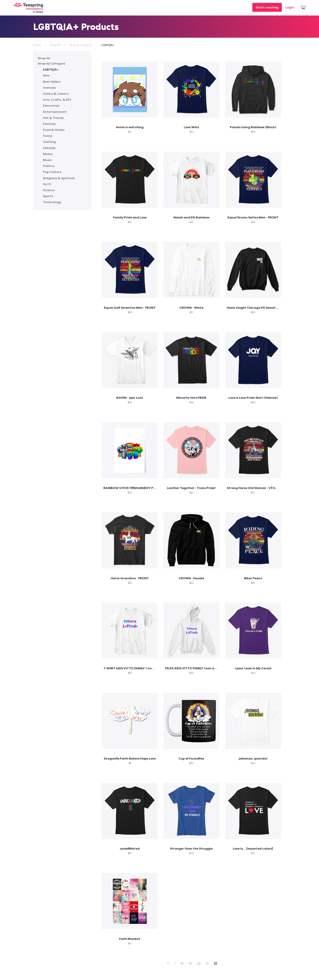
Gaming (49, 142)
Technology (52, 202)
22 (215, 963)
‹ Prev (175, 962)
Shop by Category (81, 45)
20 (199, 963)
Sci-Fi (47, 184)
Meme (48, 154)
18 (182, 963)
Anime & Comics (56, 94)
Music (48, 160)
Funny (48, 136)
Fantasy (49, 124)
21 (207, 963)
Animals (49, 88)
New (46, 75)
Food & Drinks (54, 130)
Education (51, 106)
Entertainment (55, 112)
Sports (48, 196)
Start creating (267, 7)
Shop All (55, 45)
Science (49, 190)
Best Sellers (52, 82)
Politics (49, 166)
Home (37, 45)
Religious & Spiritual (59, 178)
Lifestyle (49, 148)
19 (190, 963)
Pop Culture (52, 172)
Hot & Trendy (53, 118)
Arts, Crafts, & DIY (57, 100)
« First (168, 962)
